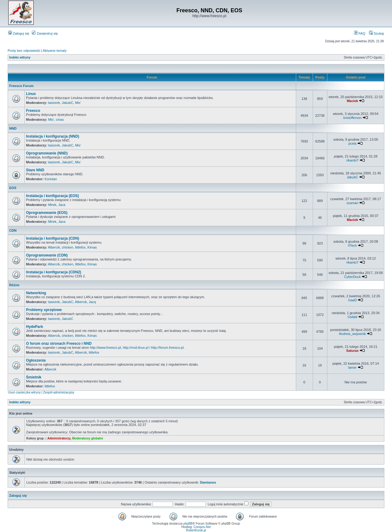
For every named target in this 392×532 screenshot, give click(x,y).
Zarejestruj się (45, 33)
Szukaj (376, 33)
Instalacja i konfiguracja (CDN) (53, 238)
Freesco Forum (21, 86)
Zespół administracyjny (59, 392)
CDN (13, 230)
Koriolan (51, 179)
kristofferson (352, 118)
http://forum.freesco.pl (167, 348)
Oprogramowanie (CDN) (47, 255)
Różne (14, 285)
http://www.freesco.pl (105, 348)
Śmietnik (34, 377)
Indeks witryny (20, 57)
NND (13, 128)
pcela (352, 143)
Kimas (92, 247)
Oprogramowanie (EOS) (47, 213)
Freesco (33, 111)
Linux (31, 94)
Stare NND (35, 170)
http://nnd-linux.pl (136, 348)
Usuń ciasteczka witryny (24, 392)
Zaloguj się (19, 33)
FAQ (360, 33)
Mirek (52, 205)
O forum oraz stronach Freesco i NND (59, 344)
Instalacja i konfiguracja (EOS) (53, 196)
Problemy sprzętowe (44, 310)
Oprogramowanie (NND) (47, 153)
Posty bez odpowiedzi (24, 51)
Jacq (92, 302)
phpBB (188, 524)
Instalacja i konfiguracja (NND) (53, 136)
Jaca (62, 205)
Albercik (54, 247)
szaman (353, 203)
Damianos (208, 482)
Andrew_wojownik (352, 334)
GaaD (352, 300)
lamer (352, 367)
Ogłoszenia (36, 360)
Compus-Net (202, 527)
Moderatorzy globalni (87, 438)
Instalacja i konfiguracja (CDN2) (54, 272)
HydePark (34, 327)
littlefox (80, 247)
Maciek (352, 101)
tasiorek (54, 103)
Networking (36, 293)
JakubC (68, 103)
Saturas (352, 351)
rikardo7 (352, 160)
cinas (60, 120)
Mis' (78, 103)
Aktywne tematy (55, 51)
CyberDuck (352, 277)
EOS (13, 188)
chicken (68, 247)
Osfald (352, 317)
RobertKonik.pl (196, 530)
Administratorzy (59, 438)
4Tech (352, 245)
